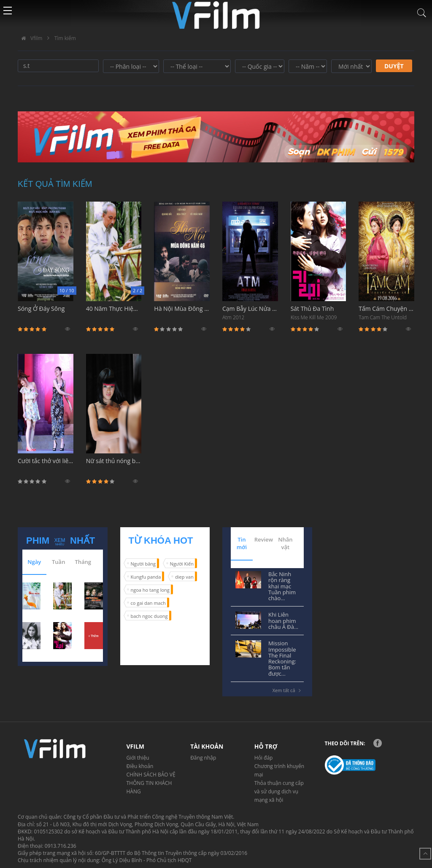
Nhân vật (285, 543)
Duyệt (394, 66)
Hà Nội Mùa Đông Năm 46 (182, 313)
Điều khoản (140, 766)
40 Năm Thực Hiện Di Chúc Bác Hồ (114, 313)
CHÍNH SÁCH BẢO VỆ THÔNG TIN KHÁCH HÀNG (151, 783)
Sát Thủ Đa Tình (319, 313)
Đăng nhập (203, 758)
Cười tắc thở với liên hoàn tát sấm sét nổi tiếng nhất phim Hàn (46, 466)
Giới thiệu (138, 758)
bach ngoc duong (149, 616)
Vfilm (30, 38)
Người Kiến (182, 564)
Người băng (143, 564)
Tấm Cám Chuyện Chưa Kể (386, 313)
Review (264, 539)
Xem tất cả (288, 690)
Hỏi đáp (264, 758)
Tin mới (242, 543)
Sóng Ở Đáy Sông (46, 313)
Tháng (83, 562)
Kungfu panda (146, 577)
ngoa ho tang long (150, 590)
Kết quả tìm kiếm (55, 184)
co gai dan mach (148, 603)
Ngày (34, 562)
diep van (184, 577)
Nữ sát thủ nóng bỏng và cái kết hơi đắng (114, 466)
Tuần (58, 562)
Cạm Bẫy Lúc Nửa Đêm (250, 313)
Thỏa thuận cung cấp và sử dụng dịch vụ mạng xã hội (279, 791)
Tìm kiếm (65, 38)
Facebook (378, 743)
